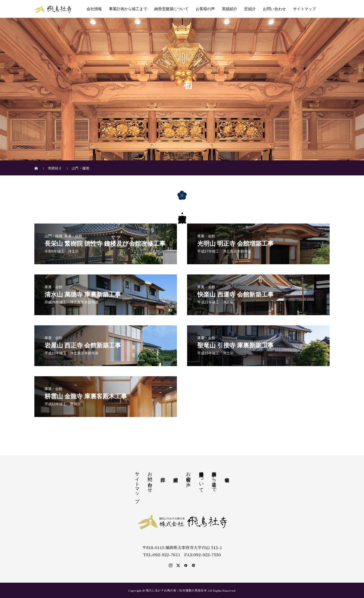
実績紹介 (230, 9)
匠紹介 (250, 9)
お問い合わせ (274, 9)
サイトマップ (304, 9)
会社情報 (94, 9)
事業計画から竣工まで (128, 9)
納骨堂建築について (171, 9)
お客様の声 (205, 9)
